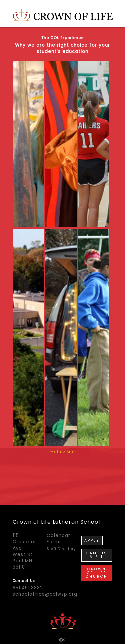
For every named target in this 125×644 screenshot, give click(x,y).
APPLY (92, 522)
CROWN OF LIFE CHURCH (97, 555)
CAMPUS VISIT (97, 537)
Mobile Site (62, 467)
